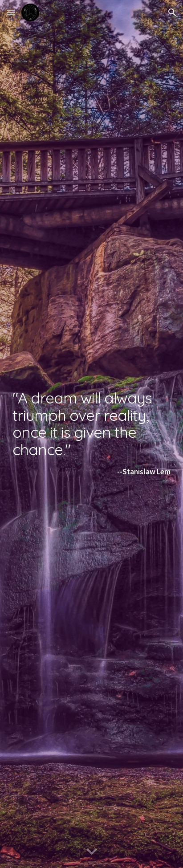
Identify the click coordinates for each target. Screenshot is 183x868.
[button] (11, 12)
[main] (91, 434)
